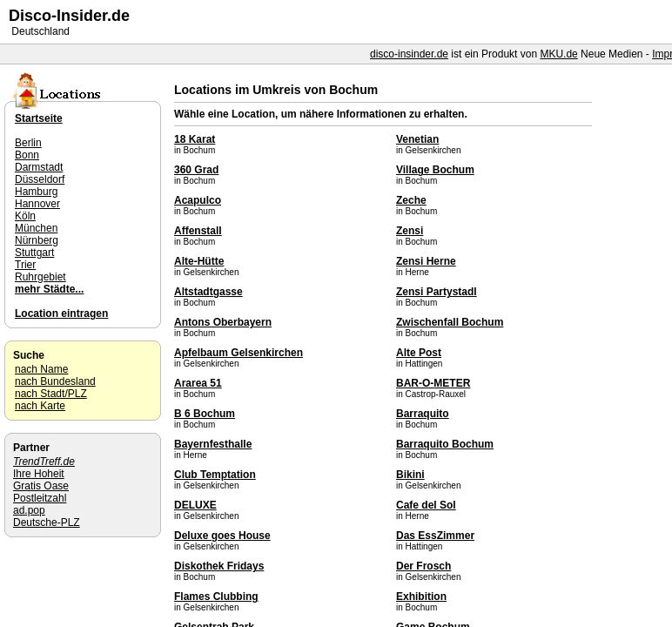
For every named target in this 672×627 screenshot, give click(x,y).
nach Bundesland (55, 381)
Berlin (28, 143)
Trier (25, 265)
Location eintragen (61, 313)
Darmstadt (39, 167)
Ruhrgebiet (40, 277)
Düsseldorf (40, 179)
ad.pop (29, 510)
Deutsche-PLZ (47, 522)
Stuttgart (34, 253)
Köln (25, 216)
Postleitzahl (40, 498)
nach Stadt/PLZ (51, 394)
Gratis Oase (41, 486)
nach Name (41, 369)
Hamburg (36, 192)
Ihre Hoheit (39, 474)
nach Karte (40, 406)
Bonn (27, 155)
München (36, 228)
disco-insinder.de (409, 54)
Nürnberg (37, 240)
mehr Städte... (49, 289)
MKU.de (558, 54)
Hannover (37, 204)
